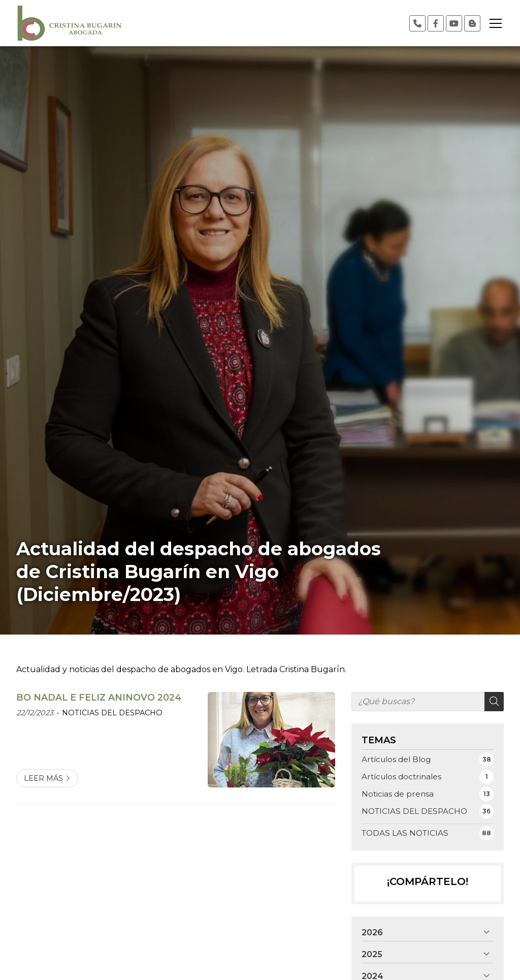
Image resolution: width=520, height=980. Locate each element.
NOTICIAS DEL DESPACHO (112, 713)
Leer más (43, 778)
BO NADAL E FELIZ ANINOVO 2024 (99, 697)
